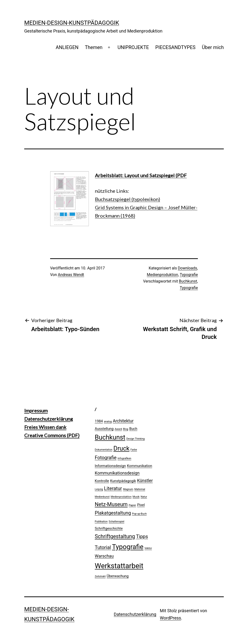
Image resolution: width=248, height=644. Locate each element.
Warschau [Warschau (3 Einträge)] (104, 556)
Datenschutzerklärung (49, 419)
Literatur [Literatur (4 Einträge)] (113, 489)
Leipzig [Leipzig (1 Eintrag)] (99, 489)
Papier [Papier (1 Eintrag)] (132, 505)
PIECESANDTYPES (175, 47)
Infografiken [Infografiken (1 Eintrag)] (124, 458)
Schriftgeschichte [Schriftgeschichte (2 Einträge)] (109, 528)
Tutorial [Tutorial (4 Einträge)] (103, 548)
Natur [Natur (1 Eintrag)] (144, 497)
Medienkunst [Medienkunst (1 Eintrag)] (102, 497)
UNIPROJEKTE (133, 47)
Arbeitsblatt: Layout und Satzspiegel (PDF (141, 175)
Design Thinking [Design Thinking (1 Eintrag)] (136, 439)
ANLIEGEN (67, 47)
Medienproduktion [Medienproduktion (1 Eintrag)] (121, 497)
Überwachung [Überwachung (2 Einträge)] (118, 576)
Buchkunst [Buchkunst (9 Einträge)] (110, 437)
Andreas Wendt (71, 275)
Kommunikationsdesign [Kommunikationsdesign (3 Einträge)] (117, 473)
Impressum (36, 410)
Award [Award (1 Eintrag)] (118, 429)
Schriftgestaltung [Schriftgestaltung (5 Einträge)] (115, 536)
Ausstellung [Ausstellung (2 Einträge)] (104, 429)
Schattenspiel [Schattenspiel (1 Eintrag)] (116, 522)
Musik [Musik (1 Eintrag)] (136, 497)
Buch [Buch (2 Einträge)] (133, 429)
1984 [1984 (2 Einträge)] (99, 421)
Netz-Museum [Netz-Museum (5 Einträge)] (111, 504)
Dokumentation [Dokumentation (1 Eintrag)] (104, 450)
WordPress (170, 618)
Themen (94, 47)
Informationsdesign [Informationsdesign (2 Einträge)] (110, 466)
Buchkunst (188, 281)
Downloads (187, 268)
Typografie (189, 275)
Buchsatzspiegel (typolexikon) (128, 199)
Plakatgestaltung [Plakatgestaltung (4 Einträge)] (113, 513)
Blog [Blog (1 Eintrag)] (126, 429)
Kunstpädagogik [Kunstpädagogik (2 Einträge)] (123, 481)
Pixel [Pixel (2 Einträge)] (141, 505)
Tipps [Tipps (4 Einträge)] (142, 537)
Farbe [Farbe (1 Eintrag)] (134, 450)
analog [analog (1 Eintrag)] (108, 422)
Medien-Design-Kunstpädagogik (72, 23)
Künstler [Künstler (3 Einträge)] (145, 481)
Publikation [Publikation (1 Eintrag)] (101, 522)
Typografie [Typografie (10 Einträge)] (128, 547)
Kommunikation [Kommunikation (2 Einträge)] (139, 466)
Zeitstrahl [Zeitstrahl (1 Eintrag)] (100, 576)
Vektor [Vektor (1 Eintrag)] (148, 548)
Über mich (213, 47)
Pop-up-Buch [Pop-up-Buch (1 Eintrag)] (139, 514)
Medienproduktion (162, 275)
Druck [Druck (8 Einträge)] (121, 448)
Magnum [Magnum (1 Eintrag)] (128, 489)
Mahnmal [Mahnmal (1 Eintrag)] (140, 489)
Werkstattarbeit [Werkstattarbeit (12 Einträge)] (119, 566)
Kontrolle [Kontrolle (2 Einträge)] (102, 481)
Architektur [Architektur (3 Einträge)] (123, 421)
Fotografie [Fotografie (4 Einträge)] (106, 458)
